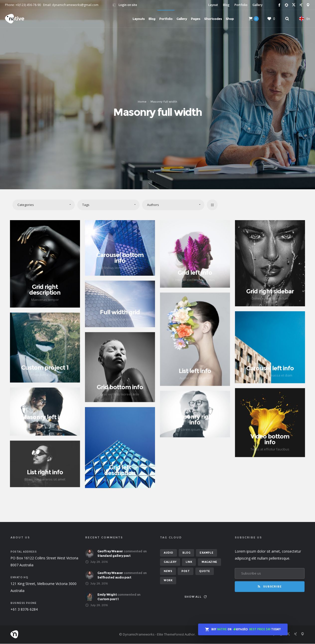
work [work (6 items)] (168, 581)
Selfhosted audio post (114, 578)
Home (142, 102)
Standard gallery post (114, 556)
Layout (213, 5)
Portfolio (241, 5)
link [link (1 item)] (189, 562)
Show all (195, 597)
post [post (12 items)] (186, 571)
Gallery (257, 5)
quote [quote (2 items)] (205, 571)
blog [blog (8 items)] (186, 553)
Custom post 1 (108, 599)
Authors (153, 205)
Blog (226, 5)
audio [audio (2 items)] (168, 553)
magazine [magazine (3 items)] (209, 562)
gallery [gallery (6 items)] (170, 562)
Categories (26, 205)
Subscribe (270, 587)
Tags (86, 205)
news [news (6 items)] (168, 571)
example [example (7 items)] (206, 553)
